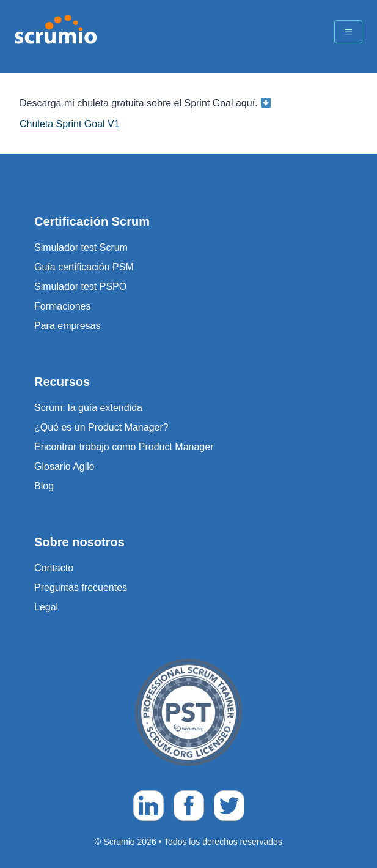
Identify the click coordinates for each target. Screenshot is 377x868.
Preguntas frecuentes (81, 588)
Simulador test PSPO (80, 287)
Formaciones (62, 306)
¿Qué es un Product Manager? (101, 427)
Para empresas (68, 326)
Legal (46, 607)
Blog (44, 486)
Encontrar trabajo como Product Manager (124, 447)
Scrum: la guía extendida (88, 408)
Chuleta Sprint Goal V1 (70, 124)
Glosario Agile (64, 466)
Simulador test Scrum (81, 247)
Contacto (54, 568)
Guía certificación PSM (84, 267)
